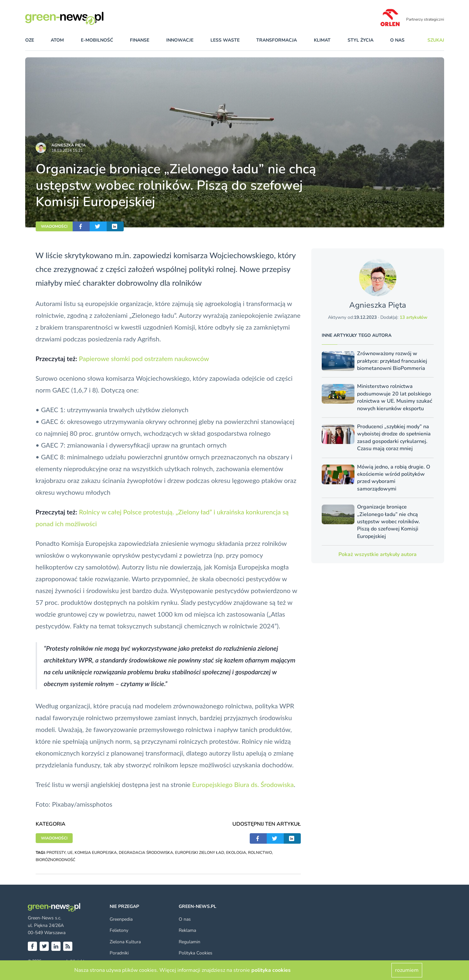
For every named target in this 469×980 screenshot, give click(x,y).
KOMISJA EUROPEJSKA (96, 853)
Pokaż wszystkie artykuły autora (378, 554)
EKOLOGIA (236, 853)
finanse (140, 40)
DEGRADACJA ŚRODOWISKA (146, 853)
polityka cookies (271, 970)
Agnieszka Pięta (69, 145)
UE (70, 853)
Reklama (187, 930)
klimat (322, 40)
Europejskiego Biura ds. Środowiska (243, 784)
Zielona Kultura (125, 942)
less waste (225, 40)
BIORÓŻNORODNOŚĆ (55, 860)
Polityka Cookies (196, 953)
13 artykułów (414, 317)
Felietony (119, 930)
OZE (30, 40)
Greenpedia (121, 919)
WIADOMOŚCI (54, 226)
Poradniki (119, 953)
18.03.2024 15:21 (67, 150)
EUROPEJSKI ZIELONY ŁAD (200, 853)
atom (57, 40)
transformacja (277, 40)
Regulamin (189, 942)
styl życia (361, 40)
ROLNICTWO (260, 853)
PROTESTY (56, 853)
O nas (397, 40)
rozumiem (407, 970)
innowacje (180, 40)
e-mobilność (97, 40)
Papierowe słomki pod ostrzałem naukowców (144, 358)
